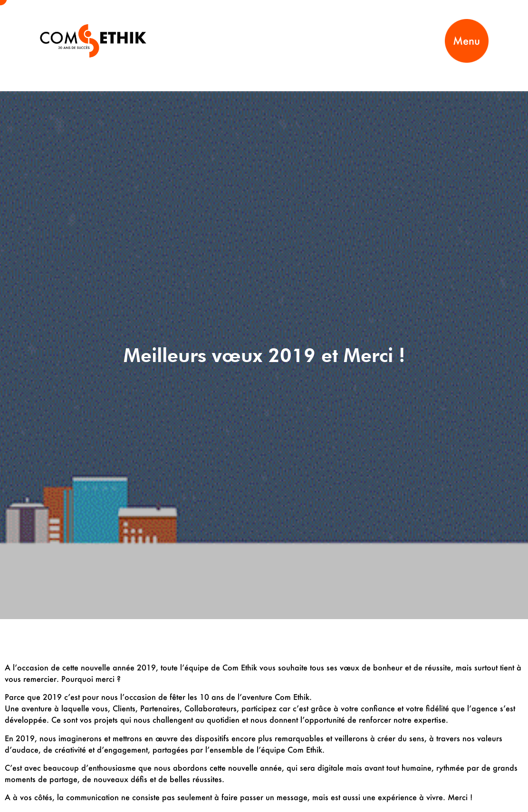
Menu (466, 41)
